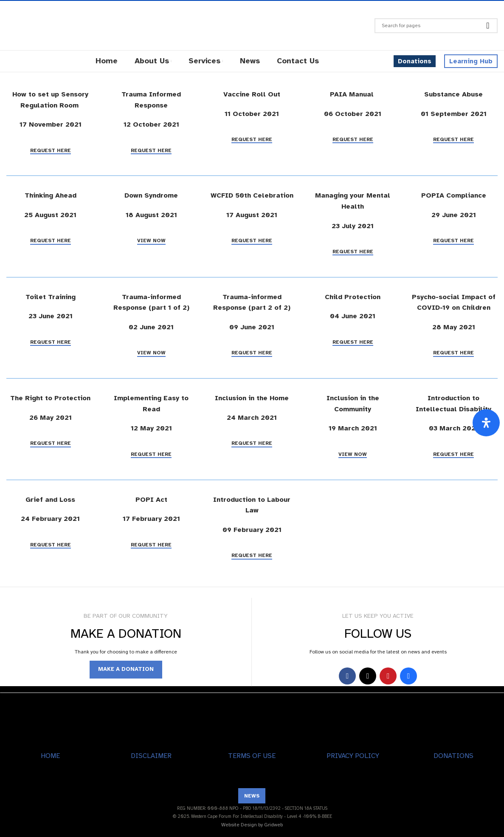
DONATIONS (453, 756)
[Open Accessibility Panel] (486, 423)
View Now (151, 240)
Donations (415, 61)
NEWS (252, 796)
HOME (50, 756)
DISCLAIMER (151, 756)
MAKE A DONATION (126, 669)
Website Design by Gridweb (252, 825)
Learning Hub (471, 61)
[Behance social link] (408, 676)
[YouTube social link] (388, 676)
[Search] (436, 26)
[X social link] (368, 676)
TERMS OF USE (252, 756)
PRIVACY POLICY (353, 756)
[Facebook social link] (347, 676)
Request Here (51, 150)
